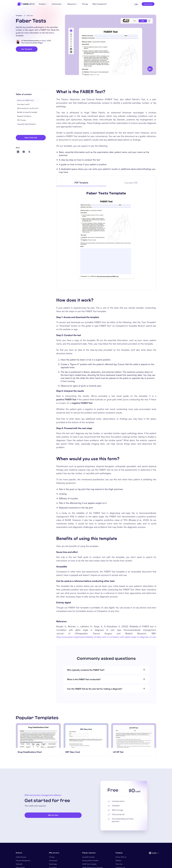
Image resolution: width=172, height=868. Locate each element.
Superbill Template (88, 857)
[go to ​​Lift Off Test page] (134, 735)
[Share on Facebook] (24, 152)
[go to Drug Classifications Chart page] (38, 735)
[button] (152, 853)
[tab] (81, 183)
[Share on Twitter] (29, 152)
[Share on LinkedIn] (18, 152)
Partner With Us (121, 857)
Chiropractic (53, 860)
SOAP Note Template (89, 864)
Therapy (52, 857)
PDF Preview (21, 120)
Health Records (21, 857)
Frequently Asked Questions (26, 124)
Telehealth (19, 864)
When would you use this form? (28, 108)
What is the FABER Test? (25, 100)
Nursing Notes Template (90, 860)
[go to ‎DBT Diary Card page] (86, 735)
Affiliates (118, 860)
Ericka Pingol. (38, 43)
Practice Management (23, 860)
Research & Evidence (24, 116)
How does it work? (23, 104)
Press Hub (119, 864)
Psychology (53, 864)
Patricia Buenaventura (31, 41)
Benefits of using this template (27, 112)
